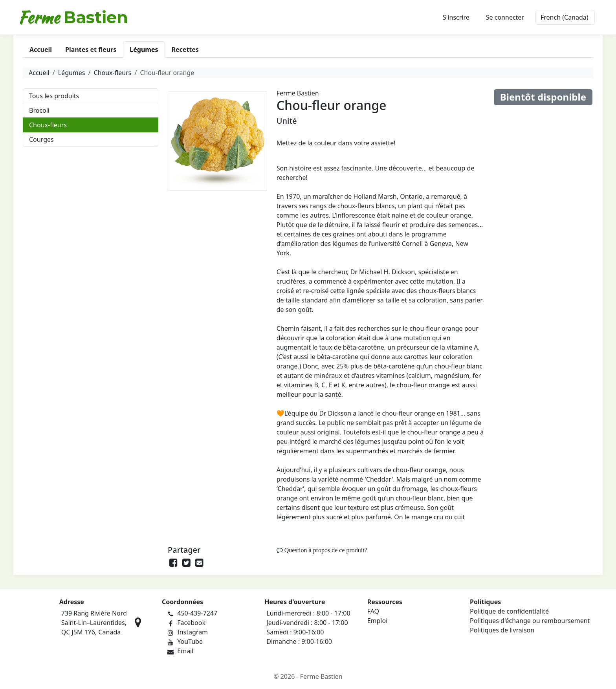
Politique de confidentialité (509, 611)
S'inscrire (456, 17)
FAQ (373, 611)
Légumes (72, 73)
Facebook (191, 623)
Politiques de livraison (502, 630)
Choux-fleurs (112, 73)
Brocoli (39, 110)
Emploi (378, 621)
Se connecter (505, 17)
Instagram (192, 632)
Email (185, 651)
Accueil (39, 73)
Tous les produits (54, 96)
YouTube (190, 641)
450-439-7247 (197, 613)
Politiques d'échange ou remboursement (530, 621)
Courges (41, 139)
